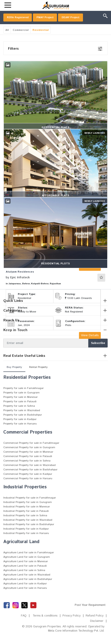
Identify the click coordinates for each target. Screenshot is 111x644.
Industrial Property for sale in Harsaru (26, 543)
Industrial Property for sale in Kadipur (26, 539)
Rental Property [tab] (38, 377)
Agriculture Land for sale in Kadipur (25, 593)
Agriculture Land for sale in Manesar (26, 571)
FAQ (22, 625)
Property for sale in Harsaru (20, 433)
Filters (13, 58)
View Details (90, 345)
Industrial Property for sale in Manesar (27, 516)
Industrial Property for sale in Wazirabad (28, 530)
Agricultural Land (21, 552)
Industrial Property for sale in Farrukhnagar (30, 508)
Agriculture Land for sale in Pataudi (25, 576)
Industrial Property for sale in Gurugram (28, 512)
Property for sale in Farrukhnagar (23, 398)
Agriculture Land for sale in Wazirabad (27, 584)
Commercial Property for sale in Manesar (28, 462)
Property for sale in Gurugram (21, 402)
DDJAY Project (17, 27)
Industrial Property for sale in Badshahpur (29, 534)
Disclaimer (97, 631)
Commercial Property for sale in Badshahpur (30, 479)
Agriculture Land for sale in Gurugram (27, 567)
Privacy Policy (71, 625)
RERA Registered (19, 18)
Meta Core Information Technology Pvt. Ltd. (76, 641)
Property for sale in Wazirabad (22, 420)
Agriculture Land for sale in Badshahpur (28, 589)
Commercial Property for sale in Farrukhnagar (31, 453)
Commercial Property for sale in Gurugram (29, 457)
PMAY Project (49, 18)
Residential (41, 40)
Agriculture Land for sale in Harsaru (25, 598)
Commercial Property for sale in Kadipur (28, 484)
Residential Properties (27, 387)
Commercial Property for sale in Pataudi (28, 466)
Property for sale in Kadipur (20, 429)
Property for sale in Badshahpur (23, 425)
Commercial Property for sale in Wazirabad (29, 475)
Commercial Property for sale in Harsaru (28, 488)
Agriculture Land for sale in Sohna (24, 580)
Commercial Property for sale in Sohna (27, 470)
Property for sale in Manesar (20, 407)
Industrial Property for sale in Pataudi (26, 521)
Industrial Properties (25, 497)
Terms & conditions (44, 625)
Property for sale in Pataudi (20, 411)
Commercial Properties (28, 442)
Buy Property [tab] (14, 377)
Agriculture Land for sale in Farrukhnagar (29, 562)
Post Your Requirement (90, 615)
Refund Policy (94, 625)
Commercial (21, 40)
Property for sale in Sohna (19, 416)
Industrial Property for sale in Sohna (25, 525)
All (7, 40)
